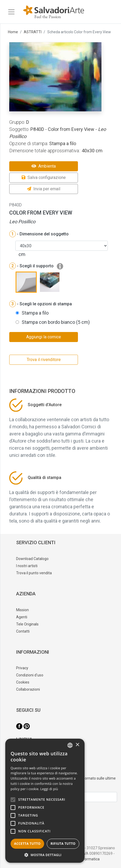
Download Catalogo (32, 559)
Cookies (23, 682)
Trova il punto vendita (34, 573)
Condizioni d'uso (30, 675)
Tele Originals (27, 624)
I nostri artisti (27, 566)
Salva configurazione (44, 177)
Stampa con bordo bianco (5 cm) (56, 322)
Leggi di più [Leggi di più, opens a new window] (49, 789)
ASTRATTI (33, 32)
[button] (45, 855)
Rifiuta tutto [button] (63, 844)
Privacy (22, 668)
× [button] (77, 745)
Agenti (22, 617)
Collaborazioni (28, 689)
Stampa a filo (35, 313)
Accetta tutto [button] (27, 844)
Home (13, 32)
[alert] (45, 801)
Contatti (23, 631)
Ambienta (44, 166)
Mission (22, 610)
